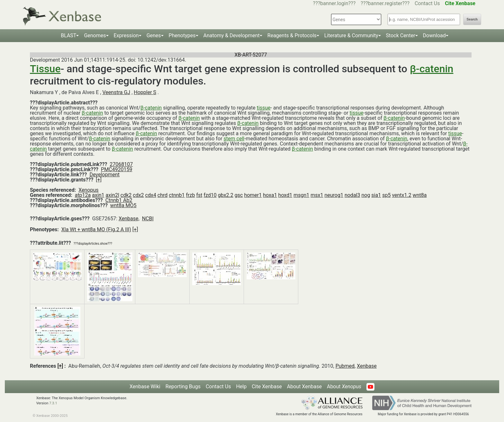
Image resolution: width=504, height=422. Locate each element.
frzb (191, 195)
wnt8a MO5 (123, 205)
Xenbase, (129, 219)
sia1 (376, 195)
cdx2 (138, 195)
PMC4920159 (117, 169)
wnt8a (420, 195)
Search (472, 19)
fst (199, 195)
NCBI (148, 219)
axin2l (113, 195)
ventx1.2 (401, 195)
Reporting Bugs (183, 387)
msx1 (317, 195)
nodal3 (352, 195)
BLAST (68, 35)
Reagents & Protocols (292, 35)
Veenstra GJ (117, 92)
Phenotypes (182, 35)
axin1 (98, 195)
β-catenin (432, 69)
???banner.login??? (334, 3)
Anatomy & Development (232, 35)
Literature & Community (351, 35)
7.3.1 (53, 403)
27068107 (121, 164)
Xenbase (367, 366)
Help (241, 387)
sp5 (386, 195)
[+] (99, 180)
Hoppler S (145, 92)
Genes (154, 35)
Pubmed (345, 366)
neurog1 (334, 195)
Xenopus (88, 190)
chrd (162, 195)
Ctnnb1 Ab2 (119, 200)
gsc (239, 195)
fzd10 (210, 195)
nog (366, 195)
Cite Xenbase (267, 387)
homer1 (253, 195)
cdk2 (126, 195)
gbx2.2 (226, 195)
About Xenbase (304, 387)
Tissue (45, 69)
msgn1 (301, 195)
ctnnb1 (177, 195)
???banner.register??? (385, 3)
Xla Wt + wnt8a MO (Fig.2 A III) (96, 229)
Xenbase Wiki (145, 387)
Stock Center (401, 35)
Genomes (95, 35)
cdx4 (151, 195)
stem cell (234, 139)
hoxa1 (270, 195)
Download (434, 35)
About (344, 387)
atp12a (83, 195)
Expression (126, 35)
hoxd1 (285, 195)
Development (104, 175)
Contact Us (427, 3)
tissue (264, 108)
